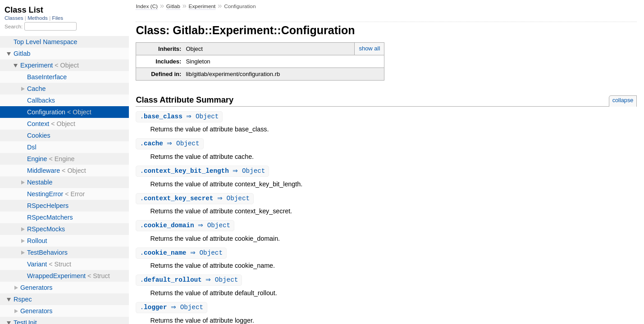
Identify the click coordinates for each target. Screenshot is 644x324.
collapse (623, 100)
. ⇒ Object (180, 117)
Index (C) (147, 6)
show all (369, 48)
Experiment (202, 6)
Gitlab (173, 6)
